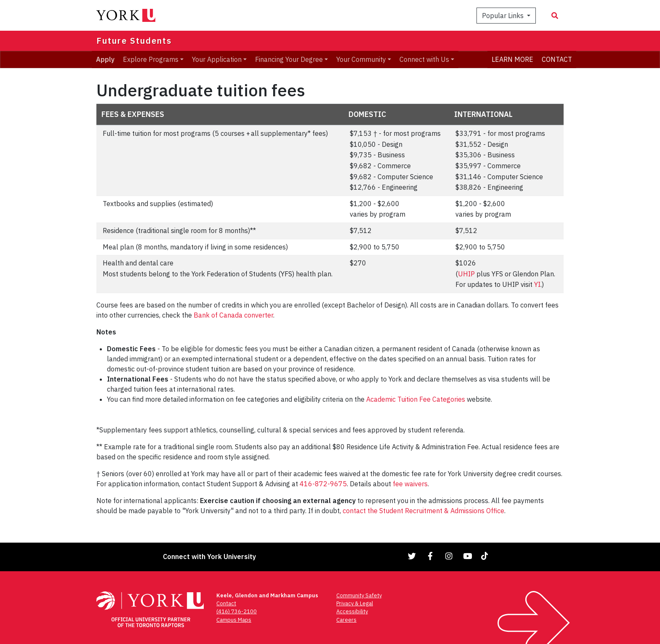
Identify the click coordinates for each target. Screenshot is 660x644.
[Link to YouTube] (468, 556)
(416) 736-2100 (237, 611)
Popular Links (504, 16)
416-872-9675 (323, 484)
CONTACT (557, 59)
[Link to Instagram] (449, 556)
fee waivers (410, 484)
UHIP (466, 274)
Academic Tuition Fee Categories (416, 399)
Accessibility (352, 611)
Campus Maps (234, 620)
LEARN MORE (512, 59)
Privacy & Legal (355, 603)
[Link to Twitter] (412, 556)
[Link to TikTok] (486, 556)
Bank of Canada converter (233, 315)
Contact (226, 603)
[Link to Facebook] (431, 556)
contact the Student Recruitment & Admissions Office (423, 511)
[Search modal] (555, 16)
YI (537, 284)
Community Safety (359, 595)
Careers (346, 620)
